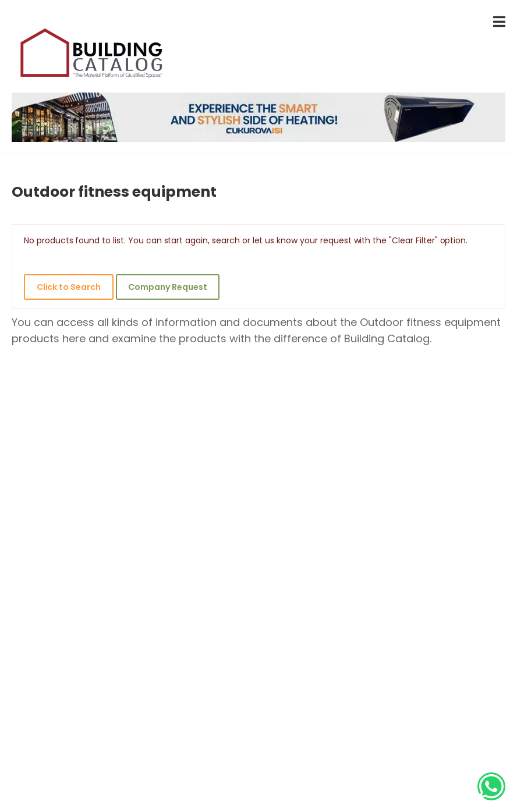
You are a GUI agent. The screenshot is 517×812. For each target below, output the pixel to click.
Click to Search (69, 287)
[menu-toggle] (499, 22)
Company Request (167, 287)
